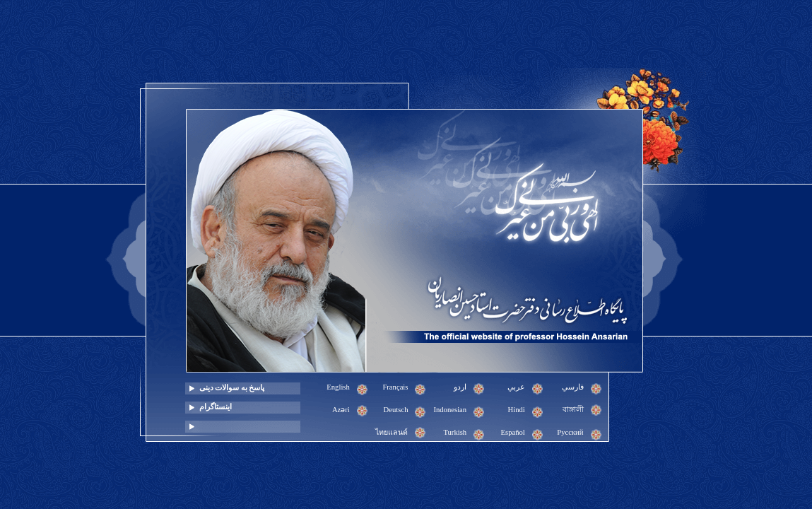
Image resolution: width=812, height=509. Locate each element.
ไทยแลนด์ (392, 432)
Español (512, 432)
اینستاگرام (216, 407)
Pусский (570, 432)
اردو (460, 387)
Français (395, 387)
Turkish (455, 432)
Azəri (341, 410)
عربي (516, 387)
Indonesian (450, 410)
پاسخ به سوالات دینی (232, 388)
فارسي (573, 387)
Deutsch (396, 410)
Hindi (517, 410)
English (338, 387)
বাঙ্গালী (573, 410)
